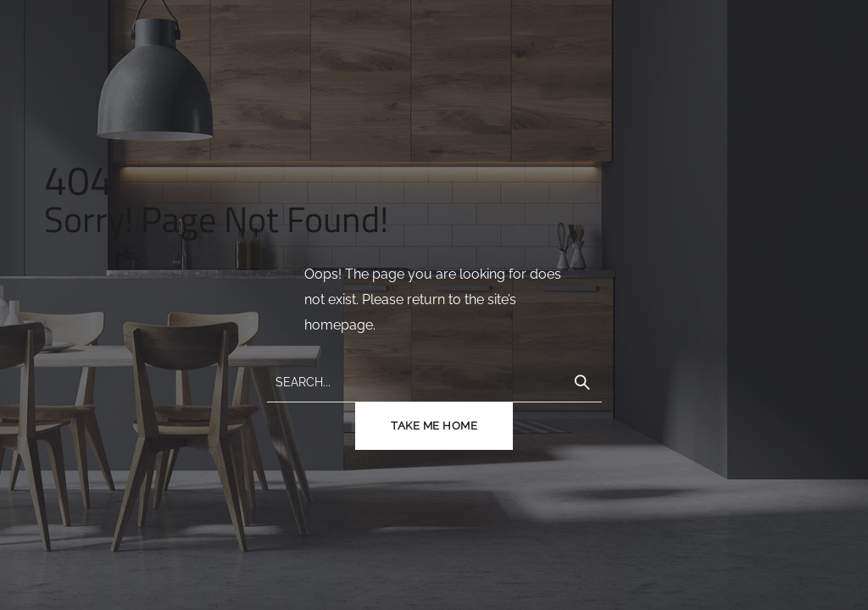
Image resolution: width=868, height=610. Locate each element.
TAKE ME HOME (434, 426)
